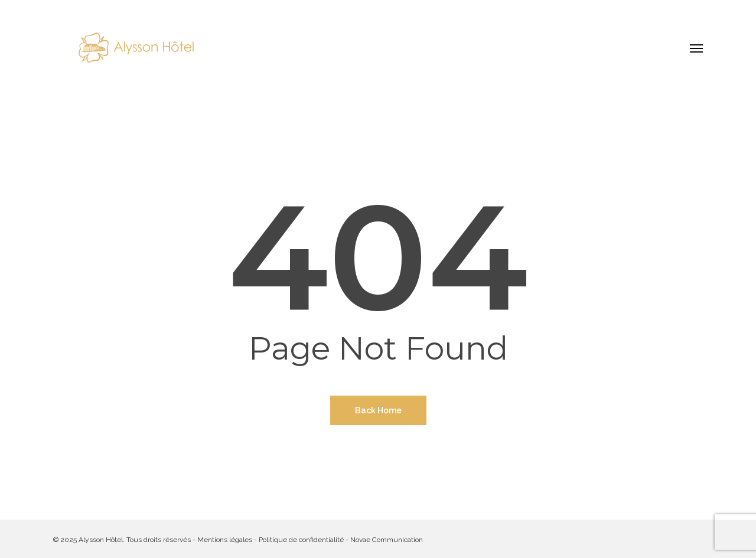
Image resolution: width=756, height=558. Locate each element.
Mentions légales (225, 540)
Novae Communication (387, 540)
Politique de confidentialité (301, 540)
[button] (696, 48)
